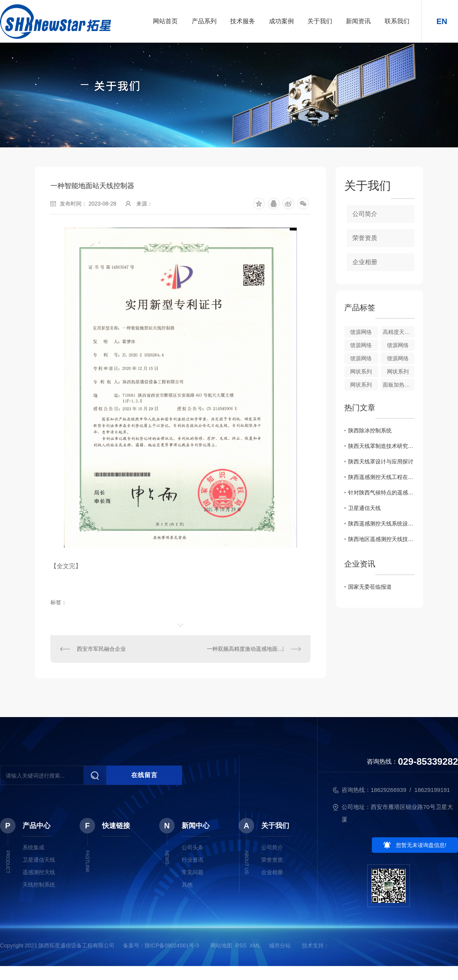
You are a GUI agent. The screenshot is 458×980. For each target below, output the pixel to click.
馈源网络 (361, 332)
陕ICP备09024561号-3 (172, 945)
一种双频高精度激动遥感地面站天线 (250, 649)
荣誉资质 (365, 238)
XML (255, 945)
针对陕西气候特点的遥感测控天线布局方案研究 (381, 493)
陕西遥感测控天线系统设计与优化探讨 (381, 524)
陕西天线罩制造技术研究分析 (381, 446)
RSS (241, 945)
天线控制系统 (39, 885)
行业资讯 (193, 860)
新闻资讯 (358, 21)
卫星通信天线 (364, 508)
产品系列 (204, 21)
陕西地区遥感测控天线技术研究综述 (381, 539)
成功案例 (281, 21)
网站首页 (165, 21)
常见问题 (193, 872)
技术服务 (243, 21)
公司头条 (193, 847)
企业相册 (365, 262)
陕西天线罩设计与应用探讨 (381, 461)
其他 (187, 885)
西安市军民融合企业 (101, 649)
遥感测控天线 (39, 872)
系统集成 (33, 847)
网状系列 (361, 372)
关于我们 (320, 21)
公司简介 (365, 214)
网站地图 (221, 945)
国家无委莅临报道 (370, 587)
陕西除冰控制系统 (370, 430)
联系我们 (397, 21)
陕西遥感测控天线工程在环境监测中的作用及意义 (381, 477)
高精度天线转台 (399, 332)
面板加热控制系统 (399, 385)
